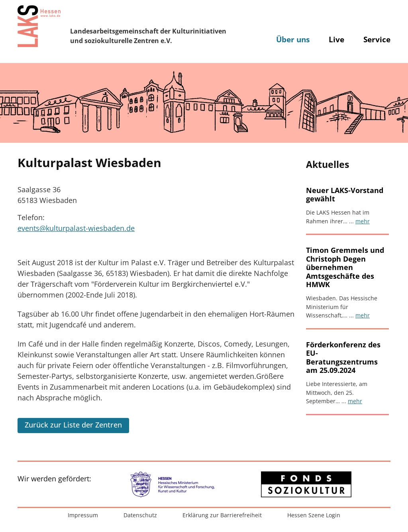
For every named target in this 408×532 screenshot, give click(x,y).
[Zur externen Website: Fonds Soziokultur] (306, 484)
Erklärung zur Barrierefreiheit (222, 515)
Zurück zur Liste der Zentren (73, 425)
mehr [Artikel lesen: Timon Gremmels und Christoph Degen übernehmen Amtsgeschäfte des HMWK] (363, 315)
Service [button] (377, 39)
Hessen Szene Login (314, 515)
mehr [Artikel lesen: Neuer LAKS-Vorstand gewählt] (363, 221)
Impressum (83, 515)
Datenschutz (140, 515)
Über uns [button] (293, 39)
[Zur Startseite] (39, 26)
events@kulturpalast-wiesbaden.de (76, 228)
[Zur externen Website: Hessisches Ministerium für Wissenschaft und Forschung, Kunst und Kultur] (176, 484)
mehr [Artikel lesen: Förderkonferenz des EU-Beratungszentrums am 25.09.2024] (355, 401)
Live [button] (336, 39)
